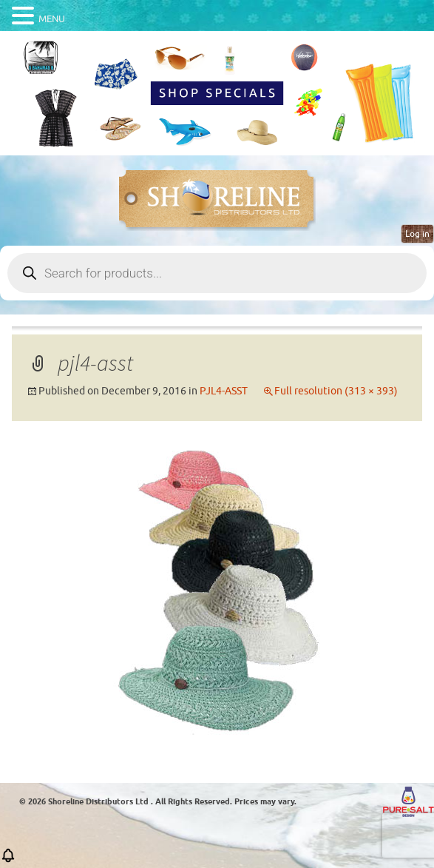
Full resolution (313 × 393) (336, 391)
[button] (8, 860)
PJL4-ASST (224, 391)
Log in (417, 234)
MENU (52, 19)
